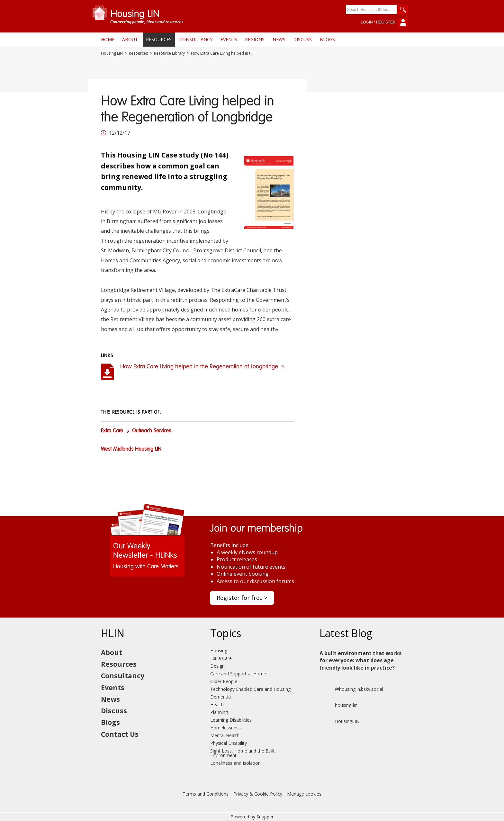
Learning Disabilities (231, 720)
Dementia (221, 697)
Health (217, 704)
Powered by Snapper (252, 817)
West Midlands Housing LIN (131, 449)
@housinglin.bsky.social (351, 689)
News (279, 39)
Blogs (327, 39)
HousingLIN (339, 721)
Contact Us (120, 734)
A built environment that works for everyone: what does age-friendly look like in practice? (360, 660)
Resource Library (169, 53)
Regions (255, 39)
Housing (219, 650)
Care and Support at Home (238, 674)
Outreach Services (152, 431)
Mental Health (225, 735)
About (130, 39)
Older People (224, 681)
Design (217, 666)
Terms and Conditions (206, 794)
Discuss (302, 39)
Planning (219, 712)
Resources (159, 39)
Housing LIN (112, 53)
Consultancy (196, 39)
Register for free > (242, 598)
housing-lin (338, 705)
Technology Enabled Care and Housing (250, 689)
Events (229, 39)
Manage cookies (304, 794)
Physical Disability (229, 743)
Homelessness (225, 728)
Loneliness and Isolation (235, 763)
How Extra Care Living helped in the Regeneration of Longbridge (202, 367)
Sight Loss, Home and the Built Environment (243, 753)
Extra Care (112, 431)
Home (108, 39)
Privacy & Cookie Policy (258, 794)
